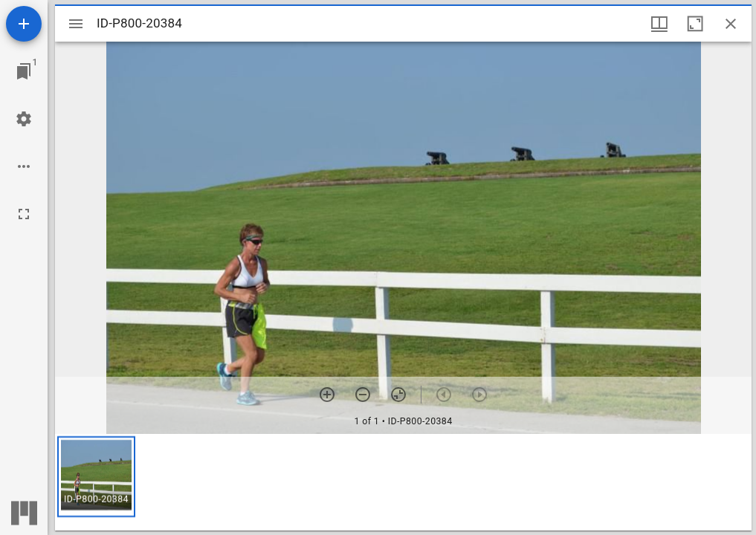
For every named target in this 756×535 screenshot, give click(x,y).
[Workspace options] (24, 166)
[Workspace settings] (24, 119)
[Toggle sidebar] (76, 24)
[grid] (403, 482)
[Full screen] (24, 214)
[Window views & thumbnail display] (659, 24)
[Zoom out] (363, 395)
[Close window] (731, 24)
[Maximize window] (695, 24)
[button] (96, 477)
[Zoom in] (327, 395)
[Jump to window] (24, 71)
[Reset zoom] (398, 395)
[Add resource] (24, 24)
